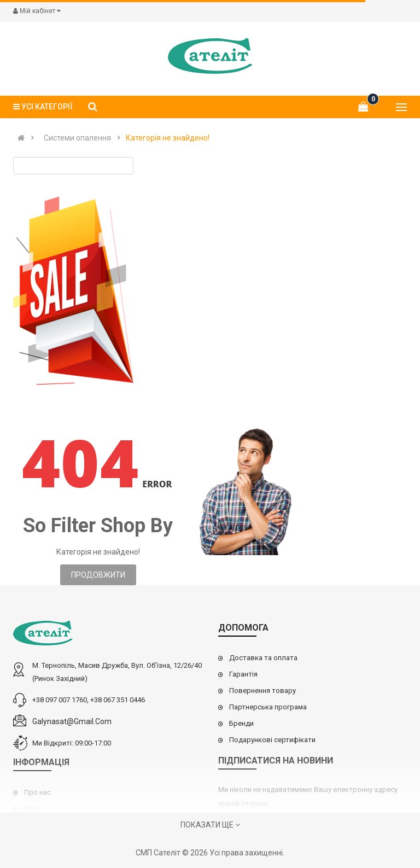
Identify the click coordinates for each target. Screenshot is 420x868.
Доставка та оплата (263, 658)
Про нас (37, 792)
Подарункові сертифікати (272, 740)
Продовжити (98, 575)
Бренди (241, 723)
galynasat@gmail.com (72, 721)
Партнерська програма (268, 707)
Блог (32, 809)
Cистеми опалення (77, 138)
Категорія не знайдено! (168, 138)
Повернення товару (262, 691)
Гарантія (243, 674)
